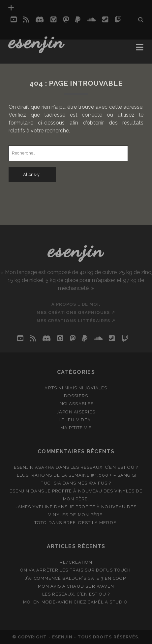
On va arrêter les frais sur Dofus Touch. (76, 570)
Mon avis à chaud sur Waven (76, 586)
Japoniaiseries (76, 412)
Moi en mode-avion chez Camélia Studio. (76, 602)
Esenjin (37, 41)
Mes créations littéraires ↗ (76, 321)
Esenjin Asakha (34, 467)
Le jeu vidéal (76, 420)
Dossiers (76, 396)
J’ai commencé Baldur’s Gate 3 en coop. (76, 578)
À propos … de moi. (76, 304)
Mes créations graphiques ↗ (76, 312)
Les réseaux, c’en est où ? (104, 467)
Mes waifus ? (94, 483)
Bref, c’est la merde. (91, 523)
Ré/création (76, 562)
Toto (41, 523)
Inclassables (76, 404)
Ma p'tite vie (76, 428)
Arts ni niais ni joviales (76, 388)
